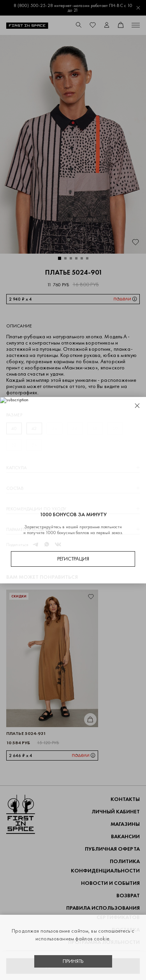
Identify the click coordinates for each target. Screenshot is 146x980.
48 (95, 428)
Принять (73, 961)
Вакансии (125, 836)
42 (34, 428)
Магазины (125, 824)
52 (14, 445)
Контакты (125, 799)
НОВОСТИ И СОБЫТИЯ (110, 883)
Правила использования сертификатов (103, 913)
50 (115, 428)
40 (14, 428)
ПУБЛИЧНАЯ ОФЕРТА (112, 849)
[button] (60, 258)
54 (34, 445)
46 (75, 428)
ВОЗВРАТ (128, 896)
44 (55, 428)
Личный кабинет (116, 812)
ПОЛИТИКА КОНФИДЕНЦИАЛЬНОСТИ (105, 866)
